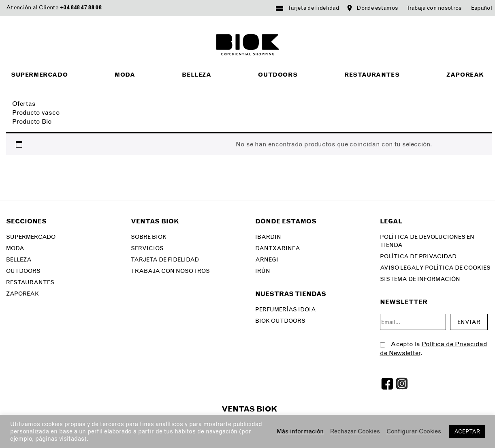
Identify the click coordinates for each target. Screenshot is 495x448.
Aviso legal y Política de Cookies (435, 268)
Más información (300, 431)
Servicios (147, 248)
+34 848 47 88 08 (81, 8)
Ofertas (24, 104)
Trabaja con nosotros (434, 8)
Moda (125, 75)
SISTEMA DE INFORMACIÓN (420, 279)
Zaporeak (465, 75)
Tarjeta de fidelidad (313, 8)
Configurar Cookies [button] (414, 431)
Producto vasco (36, 113)
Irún (263, 271)
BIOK (248, 45)
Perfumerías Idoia (286, 310)
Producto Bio (32, 121)
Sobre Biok (149, 237)
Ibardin (268, 237)
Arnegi (267, 260)
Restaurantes (372, 75)
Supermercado (39, 75)
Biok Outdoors (280, 321)
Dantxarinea (278, 248)
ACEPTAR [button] (467, 432)
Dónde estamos (377, 8)
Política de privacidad (418, 256)
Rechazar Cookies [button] (355, 431)
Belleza (196, 75)
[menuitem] (482, 8)
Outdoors (278, 75)
